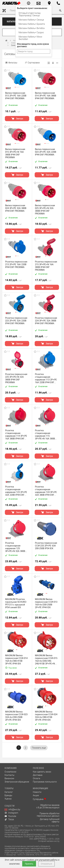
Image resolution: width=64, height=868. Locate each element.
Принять (29, 864)
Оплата (36, 778)
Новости (37, 792)
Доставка (38, 775)
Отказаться (47, 864)
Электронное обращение (17, 782)
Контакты (10, 775)
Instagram (11, 813)
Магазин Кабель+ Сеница (31, 20)
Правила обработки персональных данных (48, 815)
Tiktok (9, 819)
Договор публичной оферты (50, 820)
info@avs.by (12, 809)
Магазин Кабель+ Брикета (32, 24)
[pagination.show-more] (39, 748)
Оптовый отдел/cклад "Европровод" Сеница (29, 14)
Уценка (8, 799)
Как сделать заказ (42, 772)
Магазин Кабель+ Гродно (31, 32)
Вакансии (9, 778)
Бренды (8, 795)
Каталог (12, 22)
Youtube (10, 816)
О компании (10, 772)
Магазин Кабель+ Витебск (32, 28)
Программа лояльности (45, 782)
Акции (36, 795)
